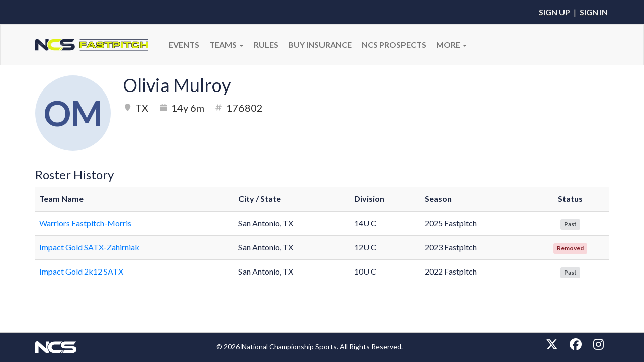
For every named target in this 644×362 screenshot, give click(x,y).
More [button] (452, 44)
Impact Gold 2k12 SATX (81, 271)
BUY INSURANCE (320, 44)
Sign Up (554, 12)
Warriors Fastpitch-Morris (85, 223)
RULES (266, 44)
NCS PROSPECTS (394, 44)
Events (184, 44)
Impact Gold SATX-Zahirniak (89, 247)
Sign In (594, 12)
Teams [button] (226, 44)
